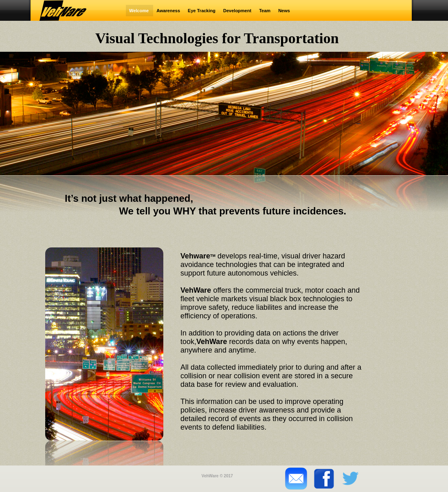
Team (265, 11)
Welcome (139, 11)
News (284, 11)
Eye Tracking (202, 11)
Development (238, 11)
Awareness (169, 11)
